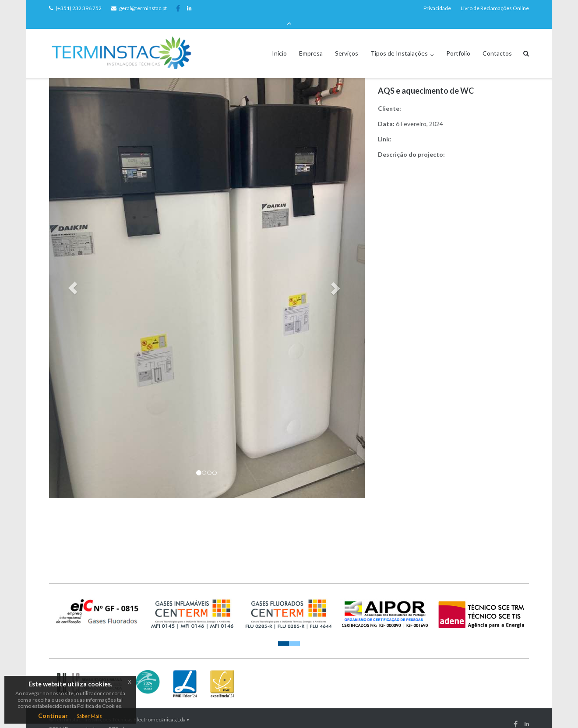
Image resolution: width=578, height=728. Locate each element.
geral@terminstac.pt (143, 8)
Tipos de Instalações (399, 41)
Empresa (311, 41)
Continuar (53, 716)
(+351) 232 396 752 (79, 8)
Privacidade (437, 8)
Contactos (497, 41)
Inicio (279, 41)
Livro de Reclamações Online (495, 8)
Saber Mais (89, 716)
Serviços (347, 41)
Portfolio (458, 41)
